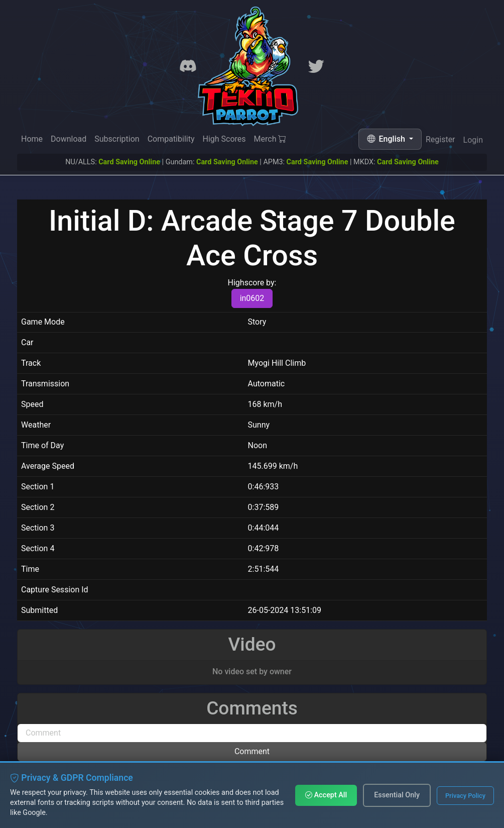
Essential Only (397, 795)
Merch (270, 140)
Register (440, 141)
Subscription (117, 139)
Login (473, 142)
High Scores (224, 139)
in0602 (252, 298)
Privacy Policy (465, 796)
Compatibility (171, 139)
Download (69, 139)
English (387, 139)
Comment (252, 751)
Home (32, 139)
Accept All (326, 795)
